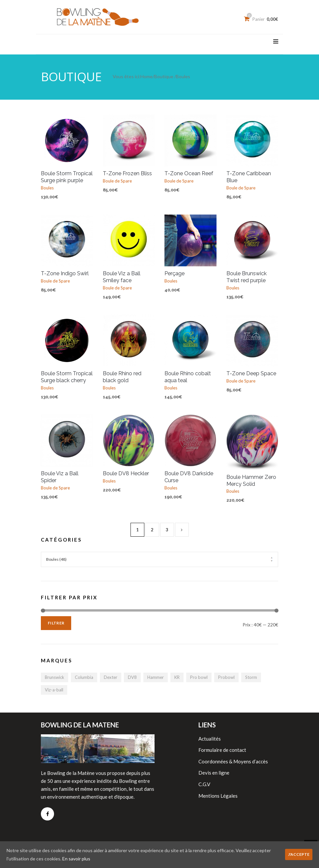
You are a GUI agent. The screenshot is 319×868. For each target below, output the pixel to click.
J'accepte (299, 854)
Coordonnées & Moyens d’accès (233, 761)
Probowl (226, 677)
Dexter (111, 677)
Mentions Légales (218, 796)
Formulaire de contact (222, 750)
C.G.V (204, 784)
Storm (251, 677)
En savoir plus (76, 859)
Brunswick (55, 677)
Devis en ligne (214, 773)
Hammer (156, 677)
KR (177, 677)
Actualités (210, 739)
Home (146, 76)
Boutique (164, 76)
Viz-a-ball (54, 690)
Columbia (84, 677)
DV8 (132, 677)
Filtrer (56, 623)
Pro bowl (199, 677)
